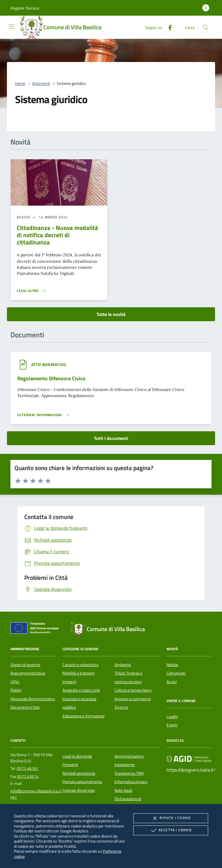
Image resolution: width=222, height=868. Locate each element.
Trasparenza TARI (129, 773)
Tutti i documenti (111, 438)
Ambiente (123, 665)
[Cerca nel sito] (205, 27)
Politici (16, 690)
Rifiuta (171, 818)
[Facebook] (168, 27)
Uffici (15, 682)
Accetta (171, 830)
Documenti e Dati (25, 707)
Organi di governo (25, 665)
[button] (25, 8)
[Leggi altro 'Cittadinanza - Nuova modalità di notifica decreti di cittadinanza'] (32, 291)
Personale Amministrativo (33, 699)
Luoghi (172, 717)
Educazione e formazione (84, 716)
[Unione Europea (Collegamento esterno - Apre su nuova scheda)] (36, 629)
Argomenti (41, 83)
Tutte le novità (111, 314)
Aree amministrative (28, 673)
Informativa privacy (131, 782)
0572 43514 (28, 776)
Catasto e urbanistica (80, 665)
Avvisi (172, 682)
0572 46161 (28, 768)
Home (20, 83)
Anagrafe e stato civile (81, 690)
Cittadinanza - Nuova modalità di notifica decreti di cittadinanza (57, 235)
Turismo (121, 707)
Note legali (123, 790)
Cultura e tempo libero (133, 690)
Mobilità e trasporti (78, 673)
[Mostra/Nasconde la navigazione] (12, 27)
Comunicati (176, 673)
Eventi (172, 725)
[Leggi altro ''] (43, 415)
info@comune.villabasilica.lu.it (36, 791)
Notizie (172, 665)
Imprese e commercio (133, 699)
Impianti (69, 682)
